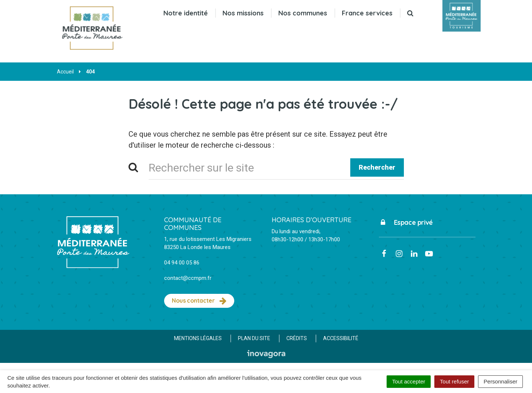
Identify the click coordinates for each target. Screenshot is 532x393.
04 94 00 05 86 (182, 263)
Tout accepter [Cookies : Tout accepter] (409, 381)
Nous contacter (199, 301)
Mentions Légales (198, 338)
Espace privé (406, 222)
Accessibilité (341, 338)
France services (367, 13)
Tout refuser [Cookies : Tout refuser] (454, 381)
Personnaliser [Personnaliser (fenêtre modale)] (500, 381)
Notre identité (186, 13)
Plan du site (254, 338)
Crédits (297, 338)
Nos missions (243, 13)
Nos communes (303, 13)
